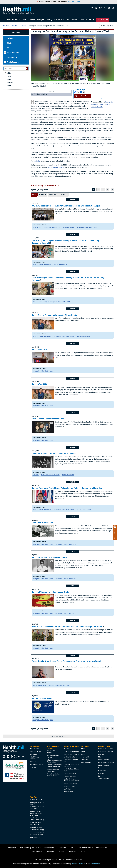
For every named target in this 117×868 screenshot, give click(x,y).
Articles (10, 38)
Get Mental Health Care (36, 827)
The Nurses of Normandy (42, 523)
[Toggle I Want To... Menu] (107, 20)
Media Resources (14, 62)
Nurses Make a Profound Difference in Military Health (54, 315)
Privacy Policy (23, 848)
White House (72, 852)
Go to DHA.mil (37, 227)
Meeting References (104, 765)
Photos (10, 43)
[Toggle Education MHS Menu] (43, 20)
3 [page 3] (103, 190)
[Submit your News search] (27, 68)
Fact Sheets (102, 754)
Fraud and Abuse (49, 848)
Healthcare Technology (70, 776)
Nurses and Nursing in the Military (101, 106)
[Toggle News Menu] (76, 20)
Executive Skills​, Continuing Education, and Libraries (54, 766)
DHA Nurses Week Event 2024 (44, 698)
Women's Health (68, 792)
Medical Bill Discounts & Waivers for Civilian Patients (72, 780)
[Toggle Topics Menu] (64, 20)
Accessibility (62, 848)
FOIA (72, 848)
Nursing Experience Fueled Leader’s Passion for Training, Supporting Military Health (68, 488)
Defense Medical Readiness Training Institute (54, 761)
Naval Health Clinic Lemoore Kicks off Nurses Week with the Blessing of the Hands (67, 627)
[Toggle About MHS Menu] (19, 20)
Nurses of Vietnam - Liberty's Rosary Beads (50, 592)
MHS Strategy (33, 754)
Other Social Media (82, 96)
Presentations (102, 771)
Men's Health (68, 789)
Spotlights (10, 83)
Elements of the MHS (36, 752)
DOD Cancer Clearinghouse (71, 752)
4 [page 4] (108, 190)
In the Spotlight (13, 52)
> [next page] (113, 190)
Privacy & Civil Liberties (71, 784)
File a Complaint (34, 837)
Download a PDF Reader (79, 864)
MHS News (71, 20)
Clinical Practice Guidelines (106, 749)
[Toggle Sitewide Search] (112, 20)
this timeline (37, 161)
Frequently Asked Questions (106, 762)
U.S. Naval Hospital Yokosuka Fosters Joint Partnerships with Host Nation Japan (66, 206)
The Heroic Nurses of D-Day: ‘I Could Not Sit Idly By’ (54, 453)
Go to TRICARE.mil (35, 800)
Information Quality (102, 848)
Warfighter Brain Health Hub (72, 754)
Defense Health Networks (50, 227)
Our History (36, 475)
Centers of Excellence (70, 774)
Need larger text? (107, 26)
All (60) (34, 195)
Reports (100, 776)
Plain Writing (50, 852)
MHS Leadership (34, 749)
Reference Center (86, 20)
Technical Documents (104, 779)
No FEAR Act (36, 848)
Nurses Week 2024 (39, 350)
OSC (82, 852)
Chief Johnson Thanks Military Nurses (48, 419)
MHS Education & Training (32, 20)
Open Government (37, 852)
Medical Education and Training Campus (53, 770)
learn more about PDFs (95, 864)
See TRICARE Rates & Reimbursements (36, 824)
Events (9, 76)
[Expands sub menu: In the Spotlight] (5, 52)
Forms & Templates (104, 760)
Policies (100, 768)
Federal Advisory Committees (34, 758)
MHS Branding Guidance (36, 764)
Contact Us (33, 767)
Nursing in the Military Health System (102, 103)
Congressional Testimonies (106, 752)
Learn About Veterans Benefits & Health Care (36, 819)
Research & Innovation (70, 786)
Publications (102, 773)
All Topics (67, 749)
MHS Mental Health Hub (71, 757)
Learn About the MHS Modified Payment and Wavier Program (36, 813)
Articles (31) (43, 195)
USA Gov (61, 852)
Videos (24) (52, 195)
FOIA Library (102, 757)
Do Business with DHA (36, 830)
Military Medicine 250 (68, 475)
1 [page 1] (93, 190)
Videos (10, 48)
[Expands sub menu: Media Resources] (5, 62)
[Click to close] (115, 527)
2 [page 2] (98, 190)
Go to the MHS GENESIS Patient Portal (37, 808)
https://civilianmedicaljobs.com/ (56, 167)
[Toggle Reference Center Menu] (94, 20)
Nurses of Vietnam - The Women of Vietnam (50, 557)
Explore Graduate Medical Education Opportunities (37, 834)
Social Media (12, 57)
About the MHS (13, 20)
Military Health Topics (54, 20)
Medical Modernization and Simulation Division (54, 775)
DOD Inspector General (85, 848)
